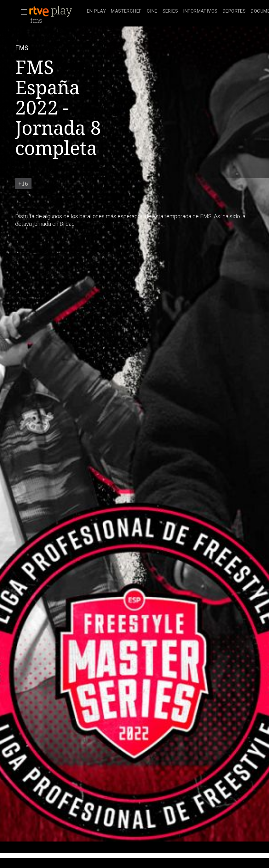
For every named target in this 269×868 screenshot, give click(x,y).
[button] (22, 12)
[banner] (57, 11)
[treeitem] (96, 12)
